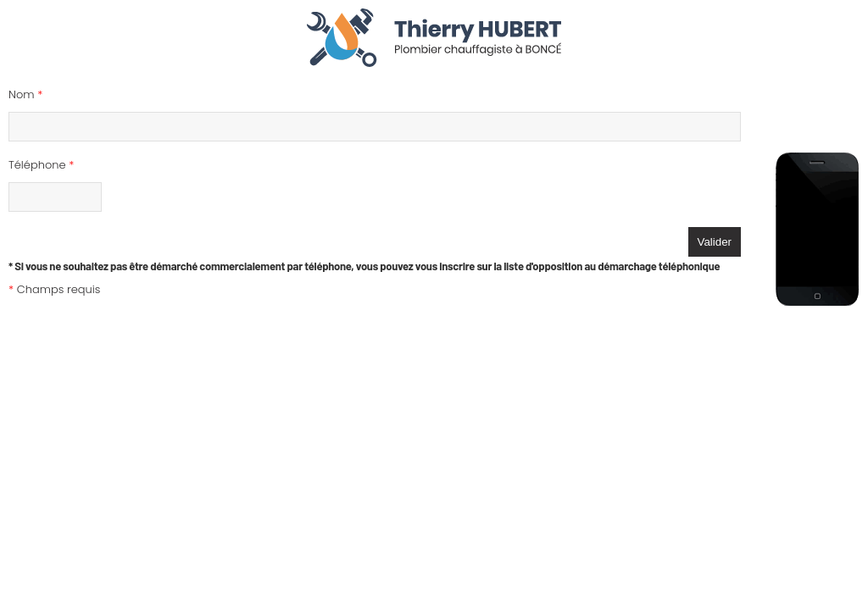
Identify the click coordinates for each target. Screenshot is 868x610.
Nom (25, 94)
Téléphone (41, 165)
